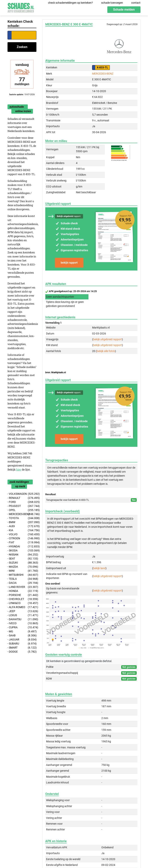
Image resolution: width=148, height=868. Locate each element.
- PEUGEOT (22, 506)
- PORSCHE (22, 595)
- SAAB (22, 636)
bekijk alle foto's (106, 351)
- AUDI (22, 526)
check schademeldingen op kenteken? (70, 3)
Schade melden (124, 10)
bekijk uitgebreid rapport (108, 339)
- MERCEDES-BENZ (22, 514)
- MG (22, 631)
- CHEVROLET (22, 599)
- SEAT (22, 559)
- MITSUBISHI (22, 575)
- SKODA (22, 551)
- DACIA (22, 583)
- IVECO (22, 623)
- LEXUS (22, 615)
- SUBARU (22, 644)
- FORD (22, 502)
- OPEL (22, 510)
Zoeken (22, 47)
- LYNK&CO (22, 603)
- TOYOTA (22, 518)
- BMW (22, 522)
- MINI (22, 571)
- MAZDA (22, 567)
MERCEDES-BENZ (103, 74)
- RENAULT (22, 498)
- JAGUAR (22, 640)
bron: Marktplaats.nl (56, 372)
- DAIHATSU (22, 619)
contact (136, 3)
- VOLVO (22, 534)
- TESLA (22, 579)
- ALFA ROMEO (22, 607)
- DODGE (22, 652)
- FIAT (22, 542)
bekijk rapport (69, 263)
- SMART (22, 648)
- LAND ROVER (22, 587)
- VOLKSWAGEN (22, 494)
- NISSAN (22, 555)
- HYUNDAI (22, 547)
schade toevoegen (112, 3)
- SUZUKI (22, 563)
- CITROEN (22, 538)
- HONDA (22, 591)
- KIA (22, 530)
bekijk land (99, 568)
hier (19, 469)
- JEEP (22, 611)
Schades (21, 7)
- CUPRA (22, 627)
